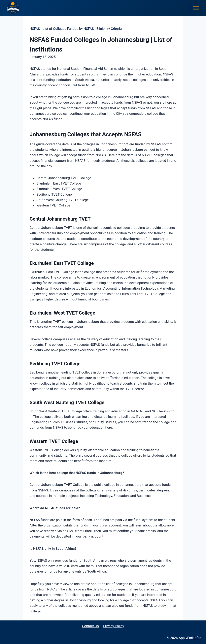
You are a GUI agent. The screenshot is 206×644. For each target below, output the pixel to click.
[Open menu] (196, 8)
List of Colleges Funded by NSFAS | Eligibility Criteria (82, 29)
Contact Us (90, 626)
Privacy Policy (114, 626)
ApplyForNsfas (190, 638)
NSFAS (35, 29)
